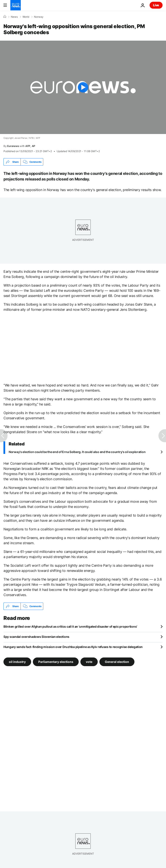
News (14, 17)
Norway (39, 17)
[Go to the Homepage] (16, 5)
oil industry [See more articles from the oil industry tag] (17, 662)
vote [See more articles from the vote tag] (89, 662)
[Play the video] (83, 87)
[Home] (5, 17)
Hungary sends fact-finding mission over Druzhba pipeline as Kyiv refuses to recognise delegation (73, 647)
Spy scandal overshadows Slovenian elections (36, 637)
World (26, 17)
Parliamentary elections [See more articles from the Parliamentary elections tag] (56, 662)
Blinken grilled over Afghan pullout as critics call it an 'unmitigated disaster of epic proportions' (70, 626)
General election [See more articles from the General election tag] (117, 662)
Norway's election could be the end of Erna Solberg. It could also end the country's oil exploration (77, 452)
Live (156, 5)
